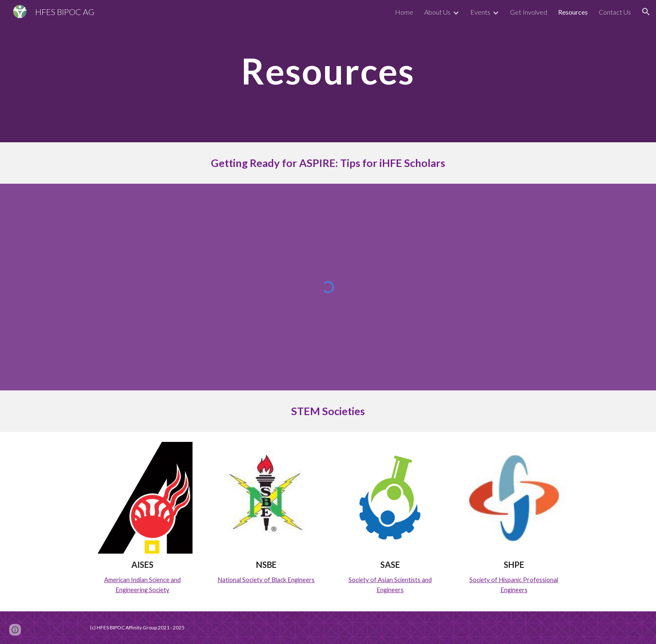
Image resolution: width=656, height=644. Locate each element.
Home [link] (404, 12)
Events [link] (480, 12)
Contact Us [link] (615, 12)
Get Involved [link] (529, 12)
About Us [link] (437, 12)
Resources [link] (573, 12)
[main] (328, 71)
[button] (646, 12)
